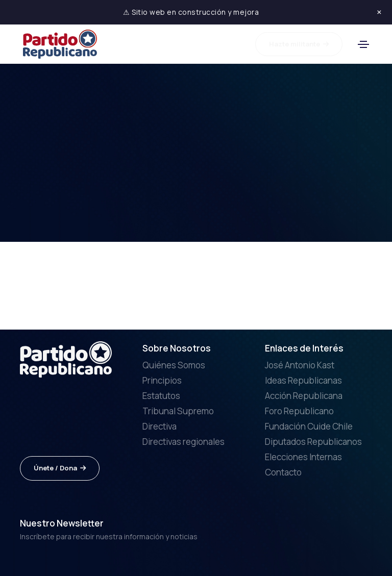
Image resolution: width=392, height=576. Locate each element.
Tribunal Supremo (178, 411)
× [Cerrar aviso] (379, 12)
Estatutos (161, 396)
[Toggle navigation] (363, 44)
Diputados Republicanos (313, 442)
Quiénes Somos (174, 365)
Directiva (160, 426)
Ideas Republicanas (303, 380)
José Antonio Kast (300, 365)
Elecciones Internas (303, 457)
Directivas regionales (183, 442)
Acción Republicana (304, 396)
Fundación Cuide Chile (309, 426)
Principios (162, 380)
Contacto (283, 472)
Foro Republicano (299, 411)
